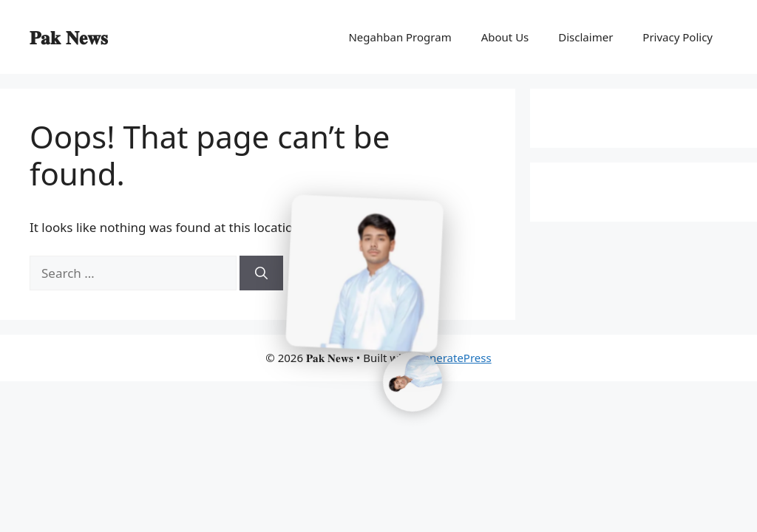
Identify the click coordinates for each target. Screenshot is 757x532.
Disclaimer (585, 37)
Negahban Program (400, 37)
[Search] (261, 273)
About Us (505, 37)
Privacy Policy (678, 37)
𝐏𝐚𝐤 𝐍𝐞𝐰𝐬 (69, 37)
